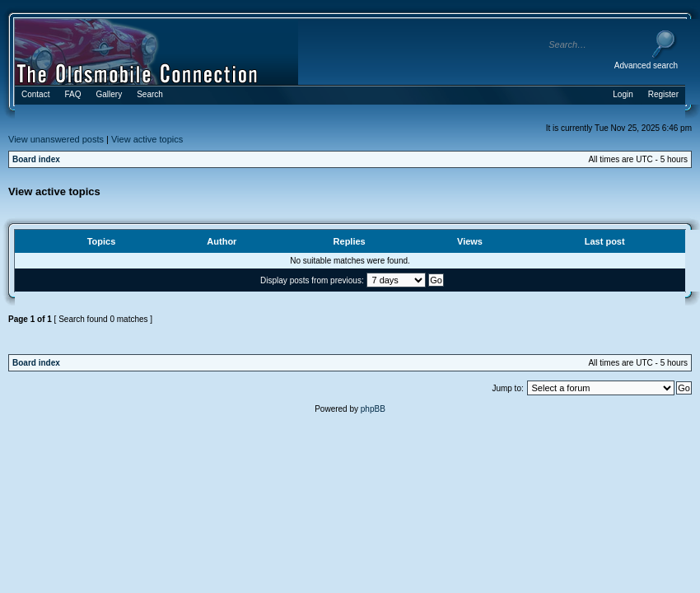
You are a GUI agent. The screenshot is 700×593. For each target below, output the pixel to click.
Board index (36, 159)
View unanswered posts (56, 139)
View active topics (147, 139)
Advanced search (646, 65)
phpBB (373, 409)
